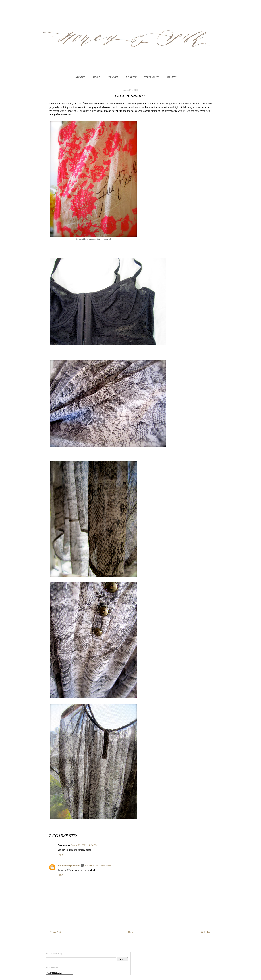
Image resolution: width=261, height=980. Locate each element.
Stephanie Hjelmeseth (69, 865)
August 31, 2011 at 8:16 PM (98, 865)
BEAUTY (131, 77)
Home (131, 932)
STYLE (96, 77)
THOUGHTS (152, 77)
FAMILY (172, 77)
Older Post (206, 932)
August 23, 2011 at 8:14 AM (84, 845)
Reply (60, 854)
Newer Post (55, 932)
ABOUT (80, 77)
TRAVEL (113, 77)
